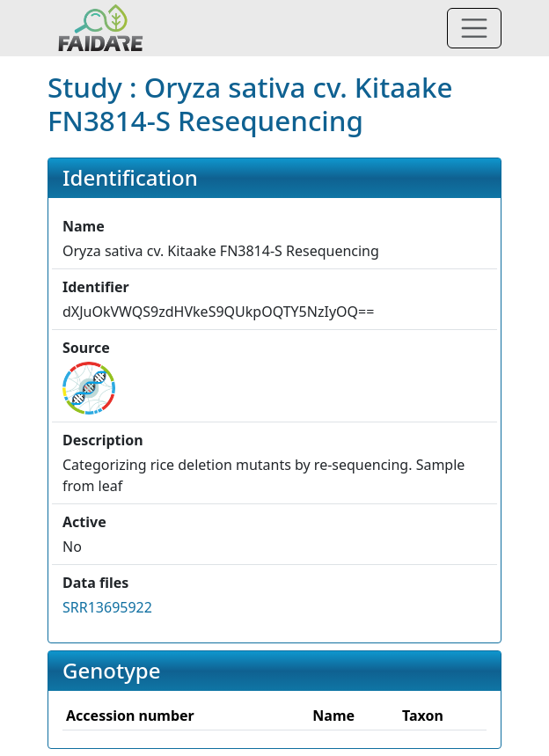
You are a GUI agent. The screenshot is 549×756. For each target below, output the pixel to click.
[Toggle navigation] (474, 28)
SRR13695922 (107, 607)
